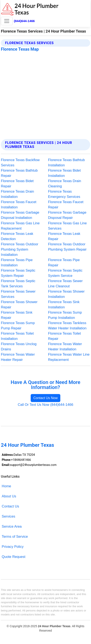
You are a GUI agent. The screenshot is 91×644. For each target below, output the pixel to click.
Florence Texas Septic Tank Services (18, 284)
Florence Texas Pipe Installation (17, 263)
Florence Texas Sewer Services (18, 294)
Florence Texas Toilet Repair (65, 336)
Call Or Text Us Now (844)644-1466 (45, 405)
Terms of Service (15, 537)
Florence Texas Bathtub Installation (67, 163)
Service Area (12, 526)
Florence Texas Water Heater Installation (65, 347)
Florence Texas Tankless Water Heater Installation (67, 326)
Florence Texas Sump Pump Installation (65, 315)
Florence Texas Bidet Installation (65, 173)
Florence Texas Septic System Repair (18, 273)
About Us (9, 496)
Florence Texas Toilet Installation (17, 336)
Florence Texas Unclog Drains (19, 347)
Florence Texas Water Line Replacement (69, 357)
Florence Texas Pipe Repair (64, 263)
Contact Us (10, 506)
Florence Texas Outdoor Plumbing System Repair (67, 247)
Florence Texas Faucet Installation (19, 205)
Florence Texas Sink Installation (64, 305)
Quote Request (13, 557)
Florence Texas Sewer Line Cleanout (65, 284)
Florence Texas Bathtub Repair (19, 173)
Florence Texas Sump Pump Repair (18, 326)
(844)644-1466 (24, 21)
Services (8, 516)
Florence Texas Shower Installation (66, 294)
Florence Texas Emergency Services (64, 194)
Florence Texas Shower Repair (19, 305)
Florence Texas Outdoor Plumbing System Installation (20, 249)
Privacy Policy (13, 547)
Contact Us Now (46, 398)
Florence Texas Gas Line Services (67, 226)
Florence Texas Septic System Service (65, 273)
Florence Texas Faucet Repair (66, 205)
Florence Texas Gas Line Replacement (20, 226)
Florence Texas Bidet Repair (17, 184)
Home (6, 486)
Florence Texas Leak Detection (17, 236)
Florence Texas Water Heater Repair (18, 357)
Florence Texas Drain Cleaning (65, 184)
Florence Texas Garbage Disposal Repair (67, 215)
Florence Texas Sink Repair (17, 315)
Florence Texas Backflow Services (20, 163)
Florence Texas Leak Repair (64, 236)
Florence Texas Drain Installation (17, 194)
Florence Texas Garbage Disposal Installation (20, 215)
